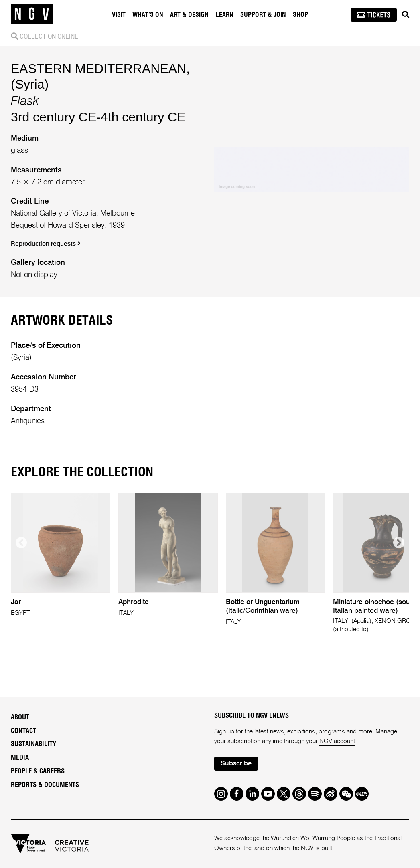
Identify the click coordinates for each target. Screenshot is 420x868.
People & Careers (38, 771)
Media (20, 758)
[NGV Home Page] (32, 14)
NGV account (337, 741)
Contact (23, 731)
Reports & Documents (45, 785)
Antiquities (28, 421)
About (20, 717)
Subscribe (236, 764)
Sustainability (33, 744)
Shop (300, 15)
